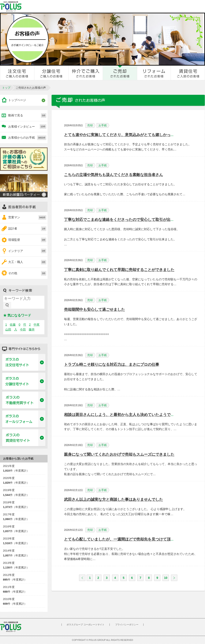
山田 (8, 329)
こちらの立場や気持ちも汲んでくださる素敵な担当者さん (113, 175)
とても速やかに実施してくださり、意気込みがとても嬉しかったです (123, 135)
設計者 (27, 229)
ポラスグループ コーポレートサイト (85, 625)
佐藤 (13, 325)
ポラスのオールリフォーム (24, 419)
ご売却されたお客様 (120, 73)
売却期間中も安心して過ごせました (94, 310)
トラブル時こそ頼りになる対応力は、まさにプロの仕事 (112, 365)
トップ (6, 88)
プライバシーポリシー (127, 625)
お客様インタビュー (27, 127)
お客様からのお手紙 (27, 138)
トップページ (17, 100)
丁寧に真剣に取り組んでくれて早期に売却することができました (119, 270)
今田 (23, 329)
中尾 (37, 325)
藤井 (32, 329)
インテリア (27, 251)
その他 (27, 273)
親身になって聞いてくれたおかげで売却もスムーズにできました (119, 454)
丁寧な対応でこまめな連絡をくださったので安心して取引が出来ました (125, 220)
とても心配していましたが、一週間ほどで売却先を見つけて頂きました (125, 539)
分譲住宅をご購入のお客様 (52, 73)
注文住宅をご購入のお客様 (17, 73)
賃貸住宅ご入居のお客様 (188, 73)
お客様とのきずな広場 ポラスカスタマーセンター (58, 6)
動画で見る (27, 116)
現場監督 (27, 240)
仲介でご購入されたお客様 (86, 73)
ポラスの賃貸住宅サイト (24, 438)
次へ (174, 578)
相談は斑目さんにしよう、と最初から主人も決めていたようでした (121, 415)
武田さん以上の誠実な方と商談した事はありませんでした (113, 500)
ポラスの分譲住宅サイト (24, 381)
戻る (82, 578)
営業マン (27, 217)
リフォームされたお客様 (154, 73)
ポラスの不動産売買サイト (24, 400)
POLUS (11, 627)
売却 (91, 125)
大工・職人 (27, 262)
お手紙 (104, 125)
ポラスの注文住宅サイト (24, 363)
